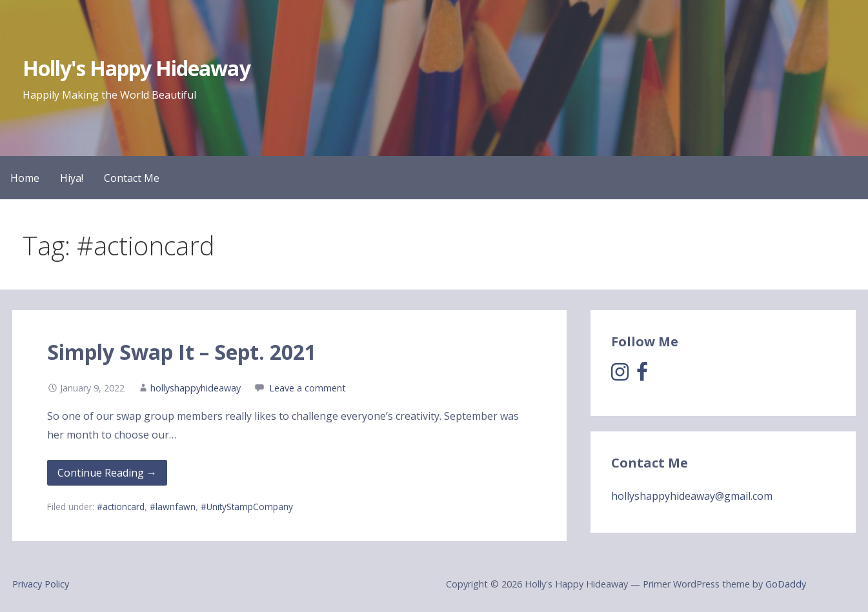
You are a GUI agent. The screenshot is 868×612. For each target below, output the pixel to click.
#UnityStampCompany (247, 507)
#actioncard (121, 507)
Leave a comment (308, 388)
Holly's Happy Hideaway (136, 68)
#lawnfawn (173, 507)
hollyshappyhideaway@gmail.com (692, 496)
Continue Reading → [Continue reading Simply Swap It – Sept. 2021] (107, 473)
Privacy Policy (41, 584)
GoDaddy (786, 584)
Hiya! (72, 178)
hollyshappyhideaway (196, 388)
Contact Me (132, 178)
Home (25, 178)
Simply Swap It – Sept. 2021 (182, 352)
